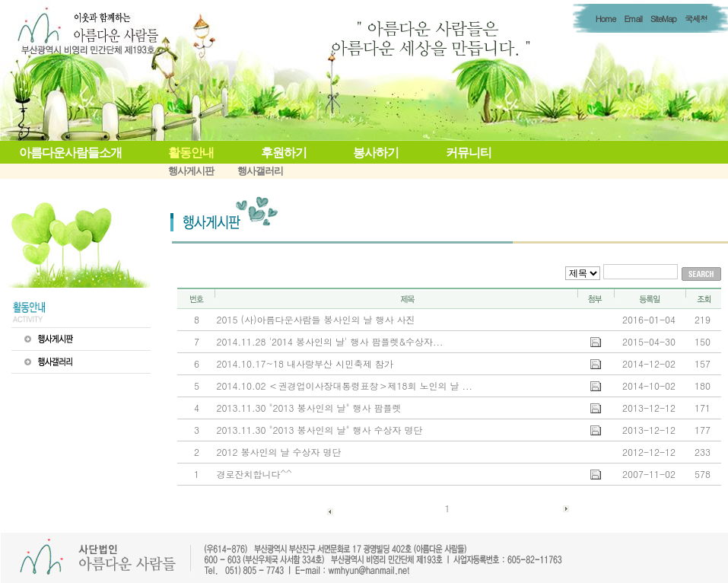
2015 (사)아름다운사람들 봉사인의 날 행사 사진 (316, 319)
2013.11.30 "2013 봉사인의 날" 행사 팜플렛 (309, 408)
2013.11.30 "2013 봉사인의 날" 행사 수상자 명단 (320, 430)
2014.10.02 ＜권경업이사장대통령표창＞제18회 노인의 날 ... (345, 385)
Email (633, 19)
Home (606, 19)
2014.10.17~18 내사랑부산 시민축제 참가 (305, 363)
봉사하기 (376, 153)
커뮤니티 (469, 153)
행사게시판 (191, 171)
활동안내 (191, 153)
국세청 (696, 19)
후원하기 (284, 153)
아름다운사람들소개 (70, 153)
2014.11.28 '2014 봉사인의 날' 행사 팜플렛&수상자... (330, 341)
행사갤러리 (260, 171)
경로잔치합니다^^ (254, 474)
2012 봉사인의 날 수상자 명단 (279, 452)
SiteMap (663, 19)
